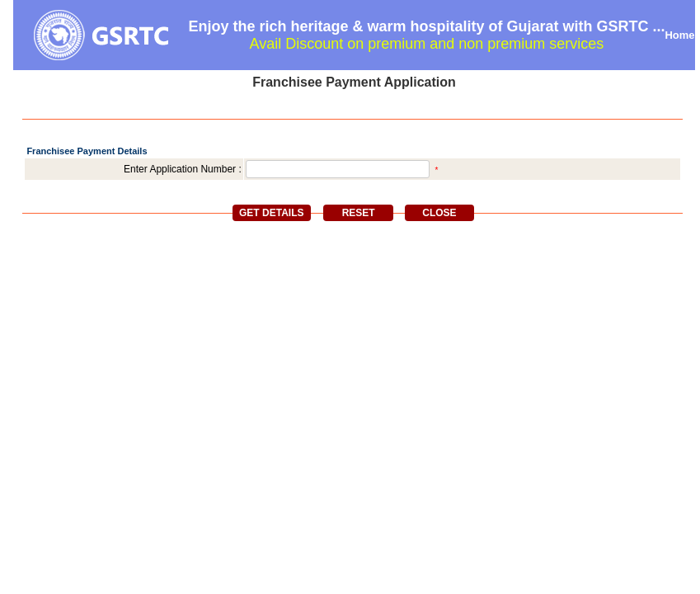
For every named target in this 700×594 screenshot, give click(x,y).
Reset (359, 213)
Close (439, 213)
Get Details (271, 213)
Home (679, 35)
